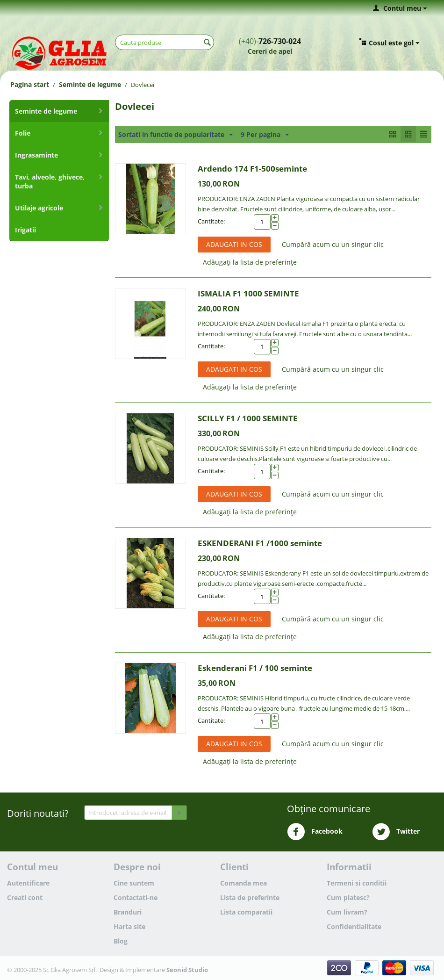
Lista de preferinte (250, 897)
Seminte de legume (90, 84)
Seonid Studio (187, 970)
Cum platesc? (348, 897)
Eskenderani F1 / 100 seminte (255, 668)
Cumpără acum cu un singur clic (333, 244)
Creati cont (25, 897)
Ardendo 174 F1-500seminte (252, 169)
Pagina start (30, 84)
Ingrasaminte (36, 155)
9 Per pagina (265, 135)
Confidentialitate (354, 926)
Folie (23, 133)
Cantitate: (211, 221)
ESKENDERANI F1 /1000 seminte (260, 543)
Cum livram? (347, 912)
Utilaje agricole (39, 208)
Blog (121, 941)
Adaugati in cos (234, 244)
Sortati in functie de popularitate (175, 135)
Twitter (396, 832)
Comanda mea (243, 883)
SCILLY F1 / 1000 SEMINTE (248, 418)
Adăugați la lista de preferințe (250, 262)
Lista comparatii (246, 912)
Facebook (315, 832)
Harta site (129, 926)
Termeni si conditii (357, 883)
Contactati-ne (136, 897)
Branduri (128, 912)
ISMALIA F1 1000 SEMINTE (248, 293)
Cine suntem (134, 883)
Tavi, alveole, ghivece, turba (50, 181)
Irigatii (25, 230)
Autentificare (28, 883)
